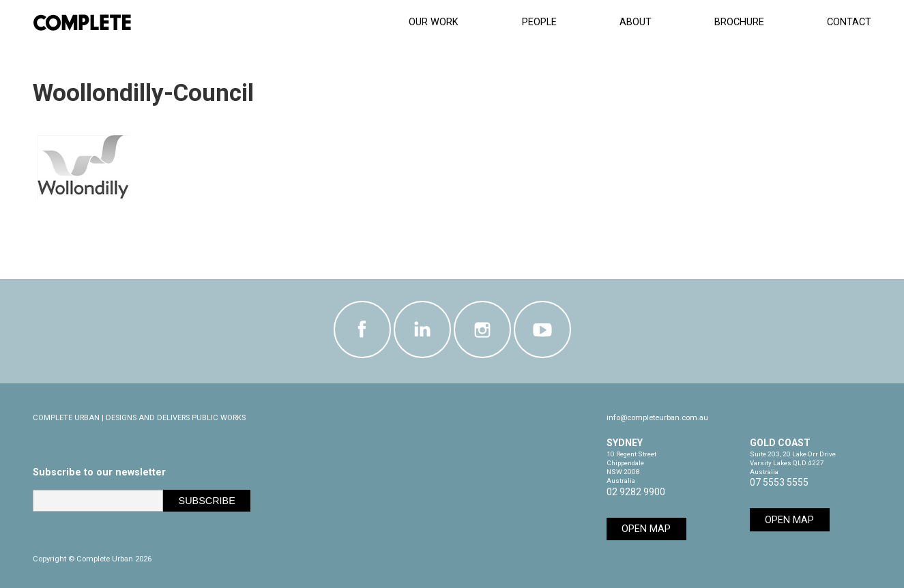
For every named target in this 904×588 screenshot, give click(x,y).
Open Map (646, 529)
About (636, 22)
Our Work (434, 22)
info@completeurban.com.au (657, 418)
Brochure (739, 22)
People (539, 22)
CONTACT (849, 22)
